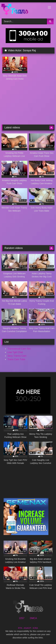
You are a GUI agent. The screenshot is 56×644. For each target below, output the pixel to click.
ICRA (35, 628)
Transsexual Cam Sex (19, 349)
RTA (20, 628)
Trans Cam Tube (16, 359)
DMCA (33, 618)
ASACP (27, 628)
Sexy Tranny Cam (17, 356)
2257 (22, 618)
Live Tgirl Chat (15, 352)
